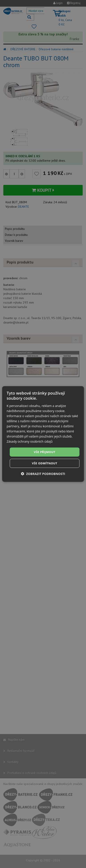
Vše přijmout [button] (45, 452)
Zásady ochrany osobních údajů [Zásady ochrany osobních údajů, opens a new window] (30, 441)
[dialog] (43, 434)
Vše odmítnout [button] (45, 463)
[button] (43, 474)
